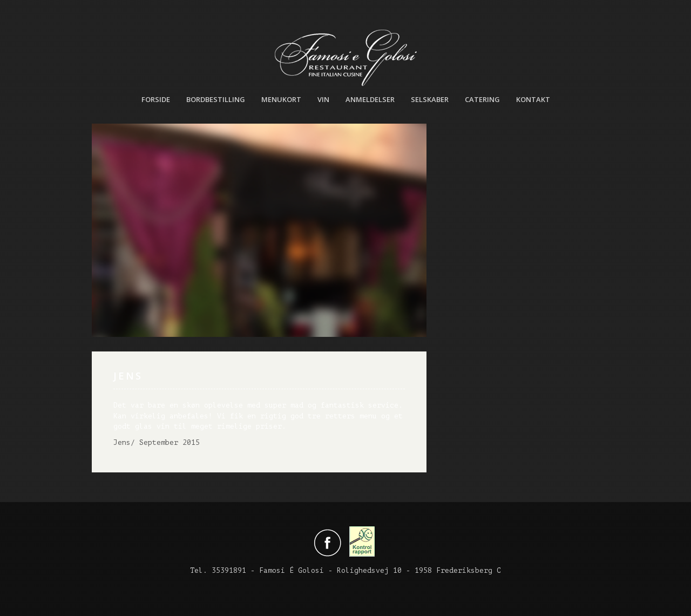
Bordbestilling (216, 99)
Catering (482, 99)
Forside (156, 99)
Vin (323, 99)
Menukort (281, 99)
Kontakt (533, 99)
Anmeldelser (370, 99)
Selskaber (430, 99)
